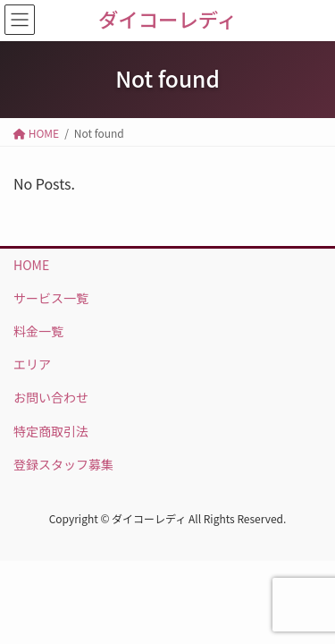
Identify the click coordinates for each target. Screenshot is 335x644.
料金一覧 (38, 331)
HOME (31, 265)
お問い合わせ (51, 397)
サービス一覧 (51, 298)
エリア (32, 364)
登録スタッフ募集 (63, 464)
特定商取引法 (51, 431)
